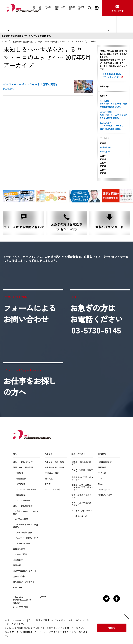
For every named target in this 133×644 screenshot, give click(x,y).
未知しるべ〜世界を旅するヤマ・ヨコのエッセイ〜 (61, 42)
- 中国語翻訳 (20, 479)
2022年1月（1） (106, 152)
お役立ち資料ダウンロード (25, 571)
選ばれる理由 (75, 24)
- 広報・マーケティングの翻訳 (26, 513)
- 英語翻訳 (19, 473)
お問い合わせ (104, 490)
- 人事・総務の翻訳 (23, 533)
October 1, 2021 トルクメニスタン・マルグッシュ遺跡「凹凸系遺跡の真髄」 (113, 126)
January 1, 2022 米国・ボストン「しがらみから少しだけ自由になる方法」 (113, 115)
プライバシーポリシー (60, 632)
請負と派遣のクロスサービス (82, 496)
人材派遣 (25, 24)
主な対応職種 (8, 24)
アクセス (102, 473)
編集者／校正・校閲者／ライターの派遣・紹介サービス (82, 488)
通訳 (40, 8)
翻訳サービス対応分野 (23, 506)
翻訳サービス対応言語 (23, 468)
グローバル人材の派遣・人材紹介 (82, 504)
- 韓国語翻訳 (20, 495)
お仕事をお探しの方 (80, 516)
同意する (112, 628)
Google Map (42, 596)
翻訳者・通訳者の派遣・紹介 (82, 463)
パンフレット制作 (53, 490)
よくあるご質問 (91, 24)
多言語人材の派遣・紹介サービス (82, 479)
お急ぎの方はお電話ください (96, 319)
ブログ (48, 484)
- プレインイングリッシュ (26, 490)
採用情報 (81, 8)
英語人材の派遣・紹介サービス (82, 471)
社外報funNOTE (105, 495)
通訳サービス (19, 588)
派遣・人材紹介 (60, 8)
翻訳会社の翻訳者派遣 (23, 42)
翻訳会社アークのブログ (24, 582)
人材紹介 (58, 24)
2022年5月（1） (106, 147)
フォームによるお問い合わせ (30, 313)
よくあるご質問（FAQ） (82, 511)
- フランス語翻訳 (22, 501)
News (101, 484)
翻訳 (34, 8)
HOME (4, 42)
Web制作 (48, 8)
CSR (100, 479)
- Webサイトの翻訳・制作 (25, 538)
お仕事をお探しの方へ (124, 24)
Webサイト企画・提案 (54, 462)
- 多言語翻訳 (20, 484)
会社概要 (72, 8)
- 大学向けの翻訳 (22, 544)
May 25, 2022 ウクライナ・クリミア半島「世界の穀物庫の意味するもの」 (113, 104)
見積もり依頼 (19, 577)
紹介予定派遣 (42, 24)
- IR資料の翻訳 (21, 519)
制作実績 (49, 479)
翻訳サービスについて (23, 462)
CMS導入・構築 (52, 473)
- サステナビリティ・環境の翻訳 (26, 526)
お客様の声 (18, 560)
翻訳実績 (17, 566)
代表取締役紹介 (105, 462)
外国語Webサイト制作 (54, 468)
